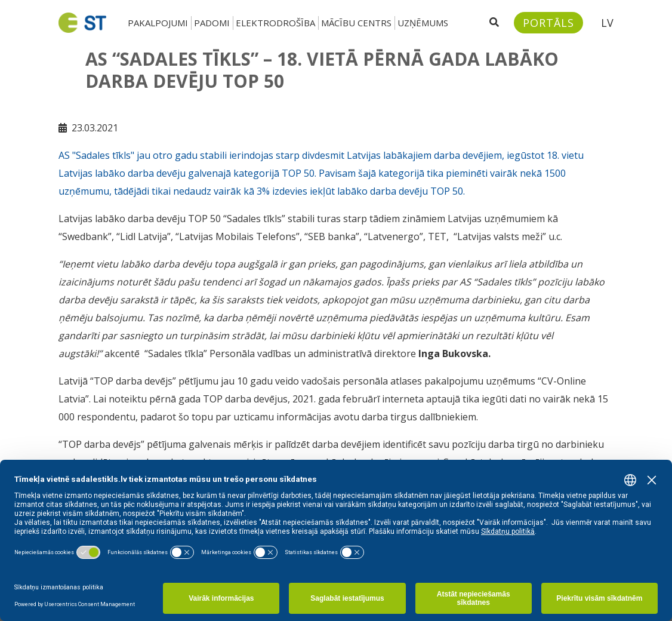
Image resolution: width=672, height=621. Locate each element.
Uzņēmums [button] (423, 23)
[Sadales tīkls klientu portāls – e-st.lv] (548, 23)
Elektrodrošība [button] (275, 23)
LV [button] (607, 23)
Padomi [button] (212, 23)
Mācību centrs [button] (356, 23)
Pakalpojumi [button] (158, 23)
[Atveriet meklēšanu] (494, 23)
